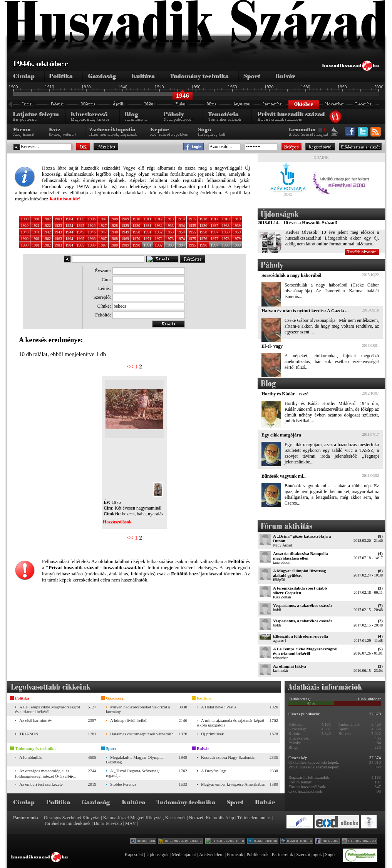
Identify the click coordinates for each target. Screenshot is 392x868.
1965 (80, 239)
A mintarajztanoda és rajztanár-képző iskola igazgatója (230, 723)
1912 (159, 219)
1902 (47, 219)
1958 (226, 232)
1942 (47, 232)
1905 (80, 219)
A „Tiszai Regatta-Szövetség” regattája (133, 773)
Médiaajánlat (184, 855)
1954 (181, 232)
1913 (170, 219)
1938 (226, 226)
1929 (125, 226)
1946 (92, 232)
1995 (192, 245)
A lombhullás (31, 757)
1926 (92, 226)
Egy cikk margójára (281, 435)
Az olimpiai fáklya (290, 666)
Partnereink (282, 855)
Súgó (330, 855)
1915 (192, 219)
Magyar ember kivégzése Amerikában (233, 784)
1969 (125, 239)
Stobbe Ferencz (123, 784)
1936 (203, 226)
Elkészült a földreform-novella (301, 636)
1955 (192, 232)
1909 (125, 219)
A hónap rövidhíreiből (129, 720)
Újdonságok (157, 855)
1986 (92, 245)
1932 (159, 226)
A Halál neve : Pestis (219, 707)
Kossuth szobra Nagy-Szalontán (228, 757)
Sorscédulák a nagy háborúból (291, 275)
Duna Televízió (108, 823)
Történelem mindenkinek (67, 823)
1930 (136, 226)
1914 (181, 219)
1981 (36, 245)
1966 (92, 239)
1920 (25, 226)
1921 (36, 226)
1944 (69, 232)
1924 (69, 226)
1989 (125, 245)
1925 (80, 226)
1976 (203, 239)
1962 (47, 239)
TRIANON (29, 734)
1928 (114, 226)
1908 (114, 219)
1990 (136, 245)
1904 (69, 219)
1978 (226, 239)
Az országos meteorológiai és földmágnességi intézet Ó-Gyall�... (46, 773)
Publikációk (257, 855)
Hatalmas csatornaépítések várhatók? (142, 734)
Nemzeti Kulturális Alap (212, 818)
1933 (170, 226)
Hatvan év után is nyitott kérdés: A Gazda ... (305, 311)
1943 (58, 232)
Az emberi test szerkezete (41, 784)
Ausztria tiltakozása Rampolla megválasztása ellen (300, 556)
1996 (203, 245)
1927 (103, 226)
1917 (214, 219)
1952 (159, 232)
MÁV (131, 823)
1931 (147, 226)
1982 (47, 245)
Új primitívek (213, 734)
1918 (226, 219)
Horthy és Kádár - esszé (285, 394)
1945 (80, 232)
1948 (114, 232)
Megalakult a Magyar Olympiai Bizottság (135, 760)
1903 (58, 219)
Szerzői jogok (309, 855)
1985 (80, 245)
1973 (170, 239)
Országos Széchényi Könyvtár (72, 818)
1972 (159, 239)
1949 (125, 232)
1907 (103, 219)
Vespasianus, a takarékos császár (303, 605)
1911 (147, 219)
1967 (103, 239)
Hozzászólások (117, 522)
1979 (237, 239)
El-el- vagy (272, 346)
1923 (58, 226)
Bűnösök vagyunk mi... (284, 476)
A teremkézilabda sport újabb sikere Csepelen (300, 590)
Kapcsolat (134, 855)
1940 (25, 232)
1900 (25, 219)
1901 (36, 219)
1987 (103, 245)
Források (235, 855)
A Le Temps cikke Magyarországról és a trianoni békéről (305, 651)
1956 (203, 232)
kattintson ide (64, 199)
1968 (114, 239)
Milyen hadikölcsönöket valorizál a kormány (138, 709)
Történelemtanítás (254, 818)
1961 (36, 239)
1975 (192, 239)
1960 (25, 239)
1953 (170, 232)
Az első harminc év (36, 720)
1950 (136, 232)
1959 (237, 232)
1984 (69, 245)
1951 (147, 232)
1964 (69, 239)
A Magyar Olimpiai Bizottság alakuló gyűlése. (300, 573)
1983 (58, 245)
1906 (92, 219)
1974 (181, 239)
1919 (237, 219)
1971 (147, 239)
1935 (192, 226)
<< (130, 367)
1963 (58, 239)
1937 (214, 226)
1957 (214, 232)
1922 (47, 226)
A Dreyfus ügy (214, 771)
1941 (36, 232)
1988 (114, 245)
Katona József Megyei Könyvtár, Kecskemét (144, 818)
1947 (103, 232)
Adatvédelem (211, 855)
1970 (136, 239)
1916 (203, 219)
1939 (237, 226)
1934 (181, 226)
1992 (159, 245)
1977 (214, 239)
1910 (136, 219)
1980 (25, 245)
